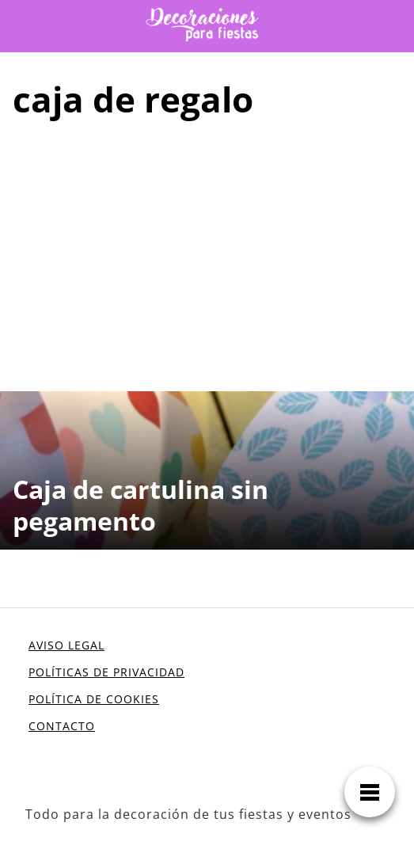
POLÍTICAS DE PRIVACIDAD (106, 672)
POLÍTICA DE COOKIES (94, 699)
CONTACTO (62, 726)
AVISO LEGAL (66, 645)
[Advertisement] (207, 253)
